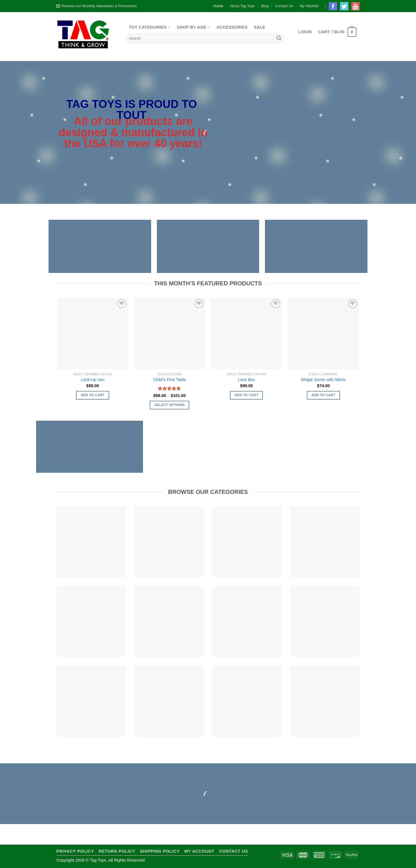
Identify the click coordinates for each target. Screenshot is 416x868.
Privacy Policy (75, 851)
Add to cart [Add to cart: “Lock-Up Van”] (93, 395)
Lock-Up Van (93, 380)
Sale (260, 27)
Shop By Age (194, 27)
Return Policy (117, 851)
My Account (199, 851)
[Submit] (279, 38)
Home (218, 6)
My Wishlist (309, 6)
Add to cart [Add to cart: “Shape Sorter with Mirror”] (323, 395)
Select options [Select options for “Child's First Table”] (169, 405)
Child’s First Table (169, 380)
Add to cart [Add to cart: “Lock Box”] (247, 395)
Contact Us (284, 6)
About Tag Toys (242, 6)
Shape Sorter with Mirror (323, 380)
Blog (265, 6)
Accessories (232, 27)
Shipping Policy (160, 851)
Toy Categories (150, 27)
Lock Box (247, 380)
